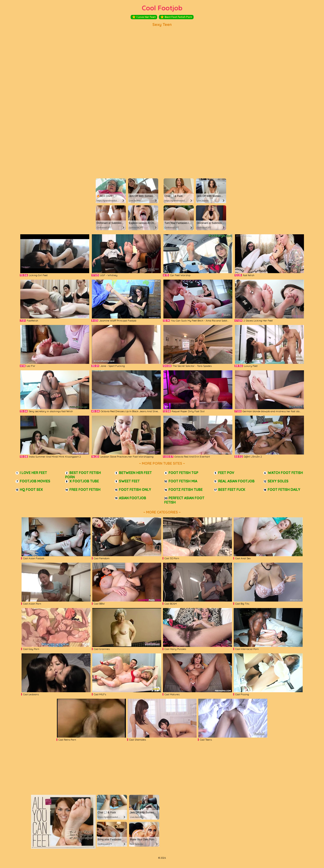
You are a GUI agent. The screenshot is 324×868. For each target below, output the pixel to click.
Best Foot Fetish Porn (176, 17)
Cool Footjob (162, 8)
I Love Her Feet (144, 17)
